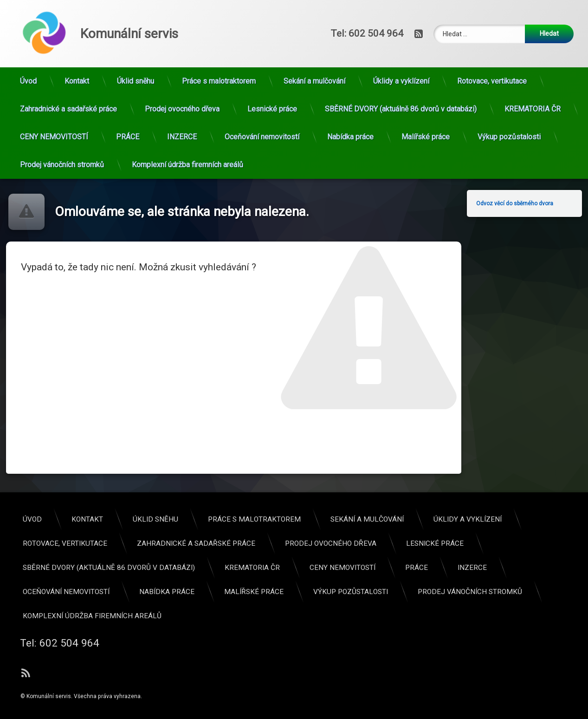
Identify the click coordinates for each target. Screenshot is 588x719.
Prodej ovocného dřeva (182, 76)
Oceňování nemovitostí (262, 104)
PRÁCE (128, 104)
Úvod (28, 49)
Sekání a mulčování (314, 49)
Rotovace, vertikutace (492, 49)
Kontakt (77, 49)
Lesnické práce (272, 76)
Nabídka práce (350, 104)
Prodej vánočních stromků (62, 132)
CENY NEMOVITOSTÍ (54, 104)
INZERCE (182, 104)
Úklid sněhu (136, 49)
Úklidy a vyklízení (401, 49)
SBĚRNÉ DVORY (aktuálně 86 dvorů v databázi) (401, 76)
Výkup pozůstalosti (509, 104)
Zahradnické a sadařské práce (68, 76)
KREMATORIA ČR (533, 76)
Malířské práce (426, 104)
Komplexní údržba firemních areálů (187, 132)
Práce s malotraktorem (219, 49)
